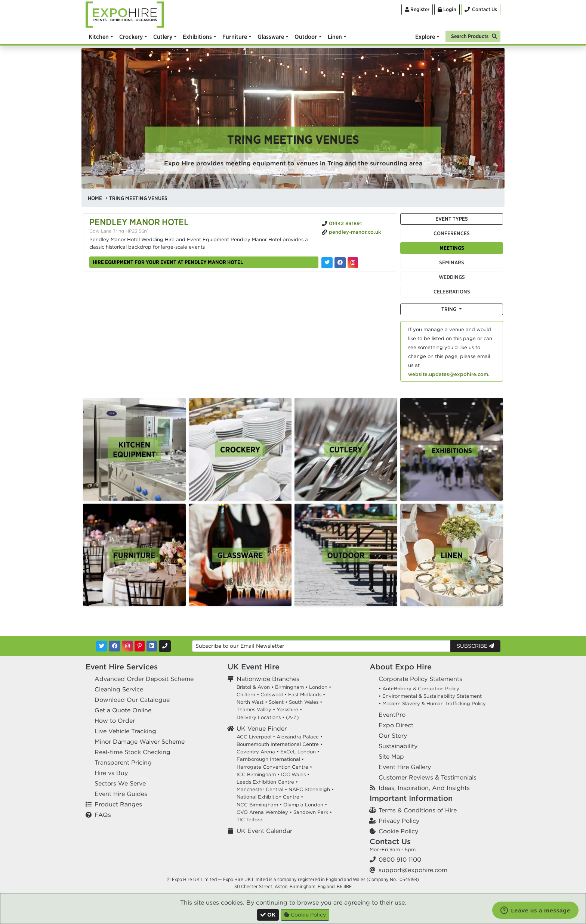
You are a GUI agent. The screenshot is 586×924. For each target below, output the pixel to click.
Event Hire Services (122, 667)
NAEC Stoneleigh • (311, 789)
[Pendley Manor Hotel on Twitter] (327, 263)
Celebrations (452, 292)
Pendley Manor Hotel (139, 222)
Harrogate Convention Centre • (274, 767)
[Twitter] (102, 646)
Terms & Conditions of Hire (418, 810)
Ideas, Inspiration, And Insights (424, 788)
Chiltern (246, 695)
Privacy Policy (399, 821)
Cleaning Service (119, 689)
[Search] (473, 36)
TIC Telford (250, 820)
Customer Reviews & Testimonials (428, 777)
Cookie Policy (398, 831)
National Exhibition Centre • (270, 797)
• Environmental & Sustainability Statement (430, 696)
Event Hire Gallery (405, 767)
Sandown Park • (313, 812)
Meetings (452, 248)
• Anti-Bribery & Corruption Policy (419, 689)
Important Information (411, 798)
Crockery (131, 37)
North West (250, 702)
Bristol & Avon (253, 687)
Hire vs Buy (111, 773)
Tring (449, 309)
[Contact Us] (481, 10)
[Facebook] (115, 646)
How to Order (115, 721)
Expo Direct (396, 725)
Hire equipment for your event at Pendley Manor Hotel (168, 262)
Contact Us (390, 841)
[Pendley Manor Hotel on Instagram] (353, 263)
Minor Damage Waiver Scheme (140, 741)
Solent (276, 702)
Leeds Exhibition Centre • (267, 782)
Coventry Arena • (258, 752)
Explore (425, 37)
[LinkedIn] (152, 646)
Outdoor (306, 37)
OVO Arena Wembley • (264, 812)
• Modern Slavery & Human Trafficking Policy (432, 704)
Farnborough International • (270, 759)
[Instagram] (127, 646)
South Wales (304, 702)
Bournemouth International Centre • (280, 744)
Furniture (235, 37)
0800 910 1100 (400, 859)
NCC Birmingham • (259, 805)
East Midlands (305, 695)
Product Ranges (118, 804)
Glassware (271, 37)
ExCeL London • (300, 752)
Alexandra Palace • (300, 737)
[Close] (268, 915)
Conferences (452, 233)
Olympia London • (305, 805)
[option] (134, 449)
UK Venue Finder (262, 728)
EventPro (392, 715)
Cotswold (272, 695)
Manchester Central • (262, 789)
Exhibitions (197, 37)
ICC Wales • (295, 774)
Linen (335, 37)
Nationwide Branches (268, 679)
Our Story (393, 735)
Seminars (452, 262)
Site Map (391, 756)
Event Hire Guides (121, 794)
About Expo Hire (401, 667)
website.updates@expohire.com (448, 374)
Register (417, 9)
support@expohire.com (413, 870)
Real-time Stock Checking (132, 752)
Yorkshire (287, 710)
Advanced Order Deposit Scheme (144, 679)
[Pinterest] (140, 646)
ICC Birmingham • (258, 774)
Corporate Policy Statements (420, 679)
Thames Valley (254, 710)
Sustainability (398, 746)
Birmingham (289, 687)
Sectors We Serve (120, 783)
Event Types (452, 219)
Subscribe (475, 646)
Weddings (452, 277)
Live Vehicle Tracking (125, 731)
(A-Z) (292, 717)
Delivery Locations (259, 717)
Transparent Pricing (123, 762)
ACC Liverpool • (256, 737)
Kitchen (99, 37)
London (318, 687)
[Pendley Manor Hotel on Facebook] (340, 263)
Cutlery (163, 37)
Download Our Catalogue (132, 700)
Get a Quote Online (123, 710)
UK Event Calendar (264, 831)
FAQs (103, 815)
